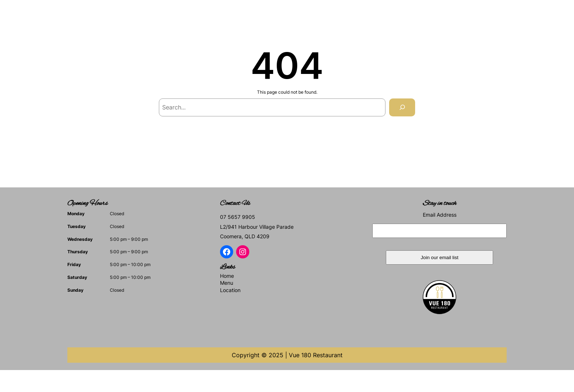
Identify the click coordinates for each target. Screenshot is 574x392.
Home (227, 276)
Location (230, 290)
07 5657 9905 (238, 217)
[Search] (402, 107)
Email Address (440, 215)
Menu (227, 283)
